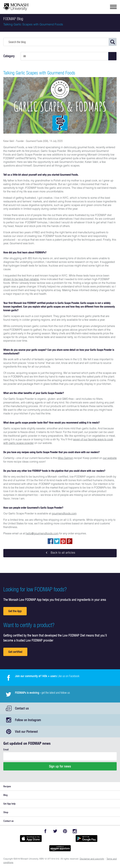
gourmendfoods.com (64, 514)
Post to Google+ (69, 541)
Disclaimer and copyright (92, 859)
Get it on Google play (86, 839)
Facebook (45, 831)
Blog (5, 795)
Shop (6, 812)
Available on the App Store (31, 839)
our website (110, 458)
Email (6, 749)
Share (50, 541)
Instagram (75, 831)
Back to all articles (60, 553)
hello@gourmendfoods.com (42, 534)
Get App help (9, 804)
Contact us (22, 708)
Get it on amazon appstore (60, 848)
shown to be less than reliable (21, 280)
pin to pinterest (63, 541)
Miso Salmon (65, 458)
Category (9, 56)
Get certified (15, 652)
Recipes (7, 786)
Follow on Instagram (28, 720)
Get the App (15, 611)
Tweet (57, 541)
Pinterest (65, 831)
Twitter (55, 831)
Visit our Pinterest (26, 732)
